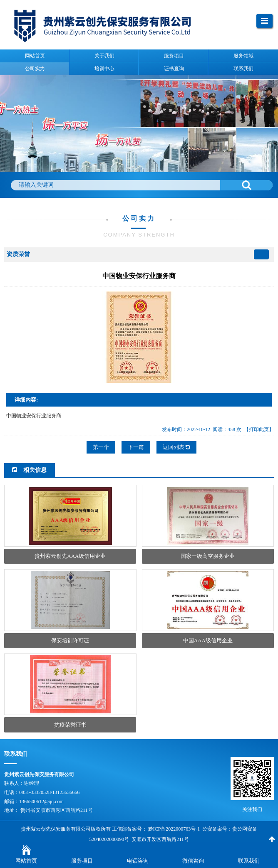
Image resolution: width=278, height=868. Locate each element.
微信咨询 (193, 861)
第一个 (101, 447)
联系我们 (249, 861)
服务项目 (82, 861)
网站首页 (26, 861)
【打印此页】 (259, 429)
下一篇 (136, 447)
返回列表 (176, 447)
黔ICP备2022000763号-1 (174, 829)
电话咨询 (138, 861)
